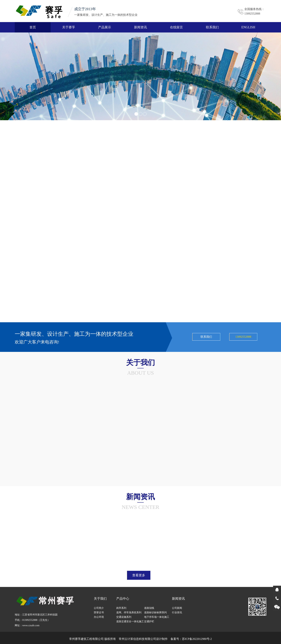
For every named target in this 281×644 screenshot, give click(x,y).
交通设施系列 (124, 617)
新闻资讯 (140, 27)
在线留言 (176, 27)
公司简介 (99, 608)
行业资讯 (177, 613)
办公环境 (99, 617)
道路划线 (149, 608)
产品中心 (123, 599)
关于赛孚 (69, 27)
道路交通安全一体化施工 (130, 621)
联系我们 (212, 27)
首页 (33, 27)
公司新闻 (177, 608)
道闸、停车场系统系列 (129, 613)
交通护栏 (149, 621)
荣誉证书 (99, 613)
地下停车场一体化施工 (157, 617)
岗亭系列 (121, 608)
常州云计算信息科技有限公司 (137, 639)
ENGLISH (248, 27)
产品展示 (105, 27)
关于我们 (100, 599)
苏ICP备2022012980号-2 (197, 639)
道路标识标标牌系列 (155, 613)
